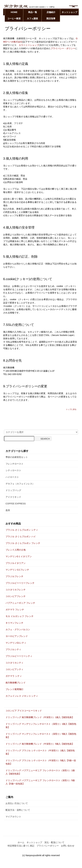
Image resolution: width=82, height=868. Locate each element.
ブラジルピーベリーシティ (19, 656)
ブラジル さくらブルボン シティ (22, 530)
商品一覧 (33, 12)
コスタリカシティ (14, 663)
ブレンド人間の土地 (16, 550)
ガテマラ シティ (14, 676)
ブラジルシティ (13, 649)
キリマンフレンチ (14, 623)
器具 (8, 510)
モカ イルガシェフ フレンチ (20, 616)
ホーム (21, 842)
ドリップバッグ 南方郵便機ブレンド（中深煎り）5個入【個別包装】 (40, 744)
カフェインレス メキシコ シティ (22, 696)
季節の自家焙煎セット (17, 457)
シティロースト (13, 470)
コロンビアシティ (14, 669)
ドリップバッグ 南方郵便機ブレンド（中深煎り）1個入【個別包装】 (40, 717)
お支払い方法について (17, 803)
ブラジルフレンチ (14, 576)
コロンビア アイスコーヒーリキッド (24, 711)
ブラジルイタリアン (16, 563)
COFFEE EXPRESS (16, 504)
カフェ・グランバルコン (18, 629)
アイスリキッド (13, 497)
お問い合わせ (68, 846)
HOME (14, 12)
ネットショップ (69, 12)
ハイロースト (12, 477)
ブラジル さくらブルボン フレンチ (23, 543)
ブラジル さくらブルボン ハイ (21, 536)
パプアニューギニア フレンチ (20, 603)
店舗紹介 (51, 12)
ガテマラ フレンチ (15, 610)
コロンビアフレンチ (16, 596)
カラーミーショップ (29, 45)
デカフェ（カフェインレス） (20, 484)
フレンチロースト (14, 464)
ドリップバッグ (13, 490)
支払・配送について (54, 842)
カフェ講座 (32, 19)
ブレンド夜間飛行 (14, 689)
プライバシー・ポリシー (63, 48)
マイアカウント (13, 817)
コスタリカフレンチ (16, 590)
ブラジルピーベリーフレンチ (20, 583)
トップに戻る (71, 409)
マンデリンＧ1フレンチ (17, 570)
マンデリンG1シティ (16, 643)
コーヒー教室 (14, 19)
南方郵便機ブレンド (16, 683)
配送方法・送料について (18, 810)
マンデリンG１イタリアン (19, 556)
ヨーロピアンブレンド (17, 636)
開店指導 (51, 19)
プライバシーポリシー (48, 846)
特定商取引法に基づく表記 (21, 846)
